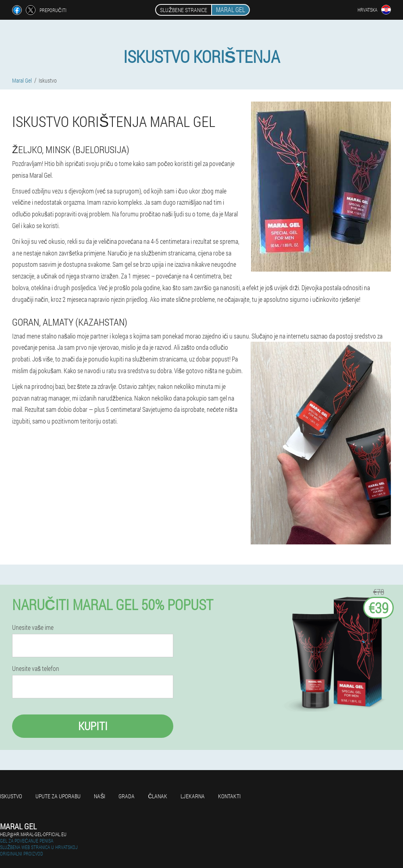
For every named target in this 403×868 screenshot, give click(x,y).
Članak (158, 796)
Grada (127, 796)
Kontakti (229, 796)
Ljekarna (193, 796)
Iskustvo (11, 796)
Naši (100, 796)
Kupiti (93, 726)
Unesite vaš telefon (36, 669)
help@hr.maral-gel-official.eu (33, 834)
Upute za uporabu (58, 796)
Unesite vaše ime (33, 627)
